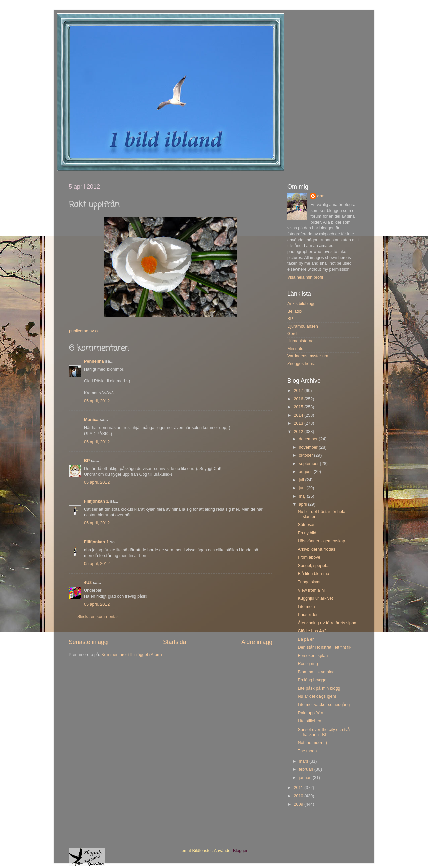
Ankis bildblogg (302, 304)
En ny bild (307, 533)
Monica (91, 420)
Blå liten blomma (313, 574)
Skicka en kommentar (98, 617)
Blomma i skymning (316, 672)
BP (87, 461)
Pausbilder (308, 615)
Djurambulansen (303, 326)
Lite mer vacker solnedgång (324, 705)
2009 (299, 804)
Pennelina (94, 361)
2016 (299, 399)
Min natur (296, 349)
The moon (307, 751)
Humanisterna (300, 341)
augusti (306, 472)
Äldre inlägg (257, 642)
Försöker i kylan (313, 656)
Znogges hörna (302, 364)
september (310, 464)
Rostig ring (308, 664)
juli (302, 480)
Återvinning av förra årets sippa (327, 623)
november (309, 447)
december (309, 439)
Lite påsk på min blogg (319, 688)
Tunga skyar (309, 582)
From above (309, 557)
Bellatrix (295, 311)
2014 (299, 415)
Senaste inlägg (88, 642)
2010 (299, 796)
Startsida (175, 642)
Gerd (292, 334)
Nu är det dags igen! (317, 696)
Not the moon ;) (312, 743)
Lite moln (306, 607)
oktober (307, 455)
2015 (299, 407)
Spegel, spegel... (313, 566)
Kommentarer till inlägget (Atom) (132, 655)
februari (307, 769)
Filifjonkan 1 (96, 501)
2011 (299, 788)
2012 (299, 432)
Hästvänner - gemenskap (321, 541)
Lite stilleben (309, 721)
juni (303, 488)
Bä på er (306, 639)
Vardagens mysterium (308, 356)
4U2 (88, 583)
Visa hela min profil (305, 277)
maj (303, 496)
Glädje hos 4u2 (312, 631)
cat (320, 196)
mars (304, 761)
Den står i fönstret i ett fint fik (325, 647)
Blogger (240, 851)
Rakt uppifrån (310, 713)
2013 (299, 423)
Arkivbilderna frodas (316, 549)
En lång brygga (312, 680)
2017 (299, 391)
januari (306, 778)
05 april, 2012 (97, 401)
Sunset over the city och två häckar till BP (324, 732)
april (304, 504)
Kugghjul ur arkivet (315, 598)
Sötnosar (306, 525)
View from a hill (312, 590)
